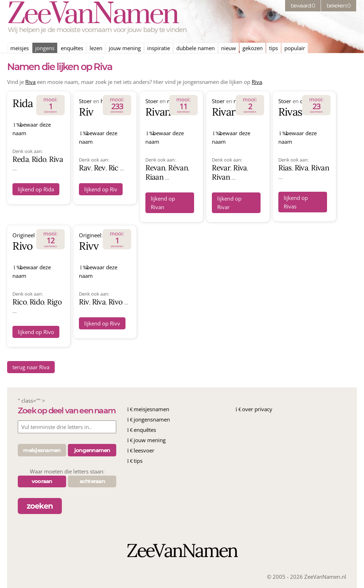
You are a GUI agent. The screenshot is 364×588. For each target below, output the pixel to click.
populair (295, 48)
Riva (30, 82)
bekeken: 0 (339, 6)
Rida (22, 103)
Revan (155, 168)
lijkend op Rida (36, 189)
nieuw (229, 48)
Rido (39, 159)
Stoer (85, 101)
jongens (45, 48)
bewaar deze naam (32, 129)
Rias (285, 168)
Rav (85, 168)
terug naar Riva (31, 367)
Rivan (158, 112)
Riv (86, 112)
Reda (20, 159)
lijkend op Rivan (163, 203)
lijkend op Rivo (36, 332)
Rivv (89, 246)
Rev (100, 168)
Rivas (290, 112)
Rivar (224, 112)
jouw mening (125, 48)
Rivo (22, 246)
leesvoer (144, 450)
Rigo (54, 302)
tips (274, 48)
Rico (19, 302)
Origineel (24, 235)
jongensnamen (152, 419)
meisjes (20, 48)
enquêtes (72, 48)
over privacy (257, 409)
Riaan (154, 177)
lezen (96, 48)
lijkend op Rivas (296, 202)
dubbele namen (196, 48)
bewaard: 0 (303, 6)
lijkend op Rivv (102, 323)
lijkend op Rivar (229, 203)
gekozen (253, 48)
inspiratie (159, 48)
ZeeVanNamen (92, 15)
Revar (221, 168)
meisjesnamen (151, 409)
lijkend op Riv (101, 189)
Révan (178, 168)
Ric (113, 168)
